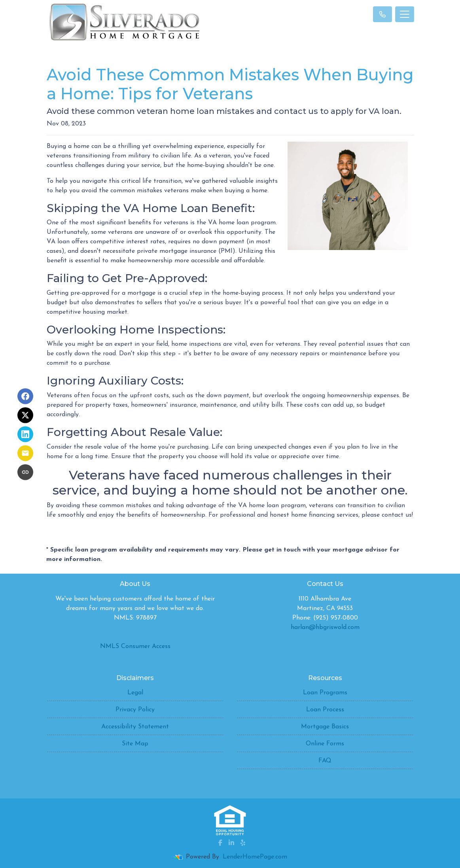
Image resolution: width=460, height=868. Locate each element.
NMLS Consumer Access (135, 646)
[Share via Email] (25, 453)
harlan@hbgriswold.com (325, 627)
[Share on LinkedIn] (25, 434)
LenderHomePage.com (255, 857)
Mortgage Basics (325, 727)
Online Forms (325, 744)
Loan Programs (325, 693)
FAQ (325, 761)
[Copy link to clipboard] (25, 472)
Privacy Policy (135, 710)
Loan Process (325, 710)
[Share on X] (25, 415)
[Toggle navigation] (405, 14)
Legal (135, 693)
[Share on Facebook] (25, 396)
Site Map (135, 744)
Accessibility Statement (135, 727)
